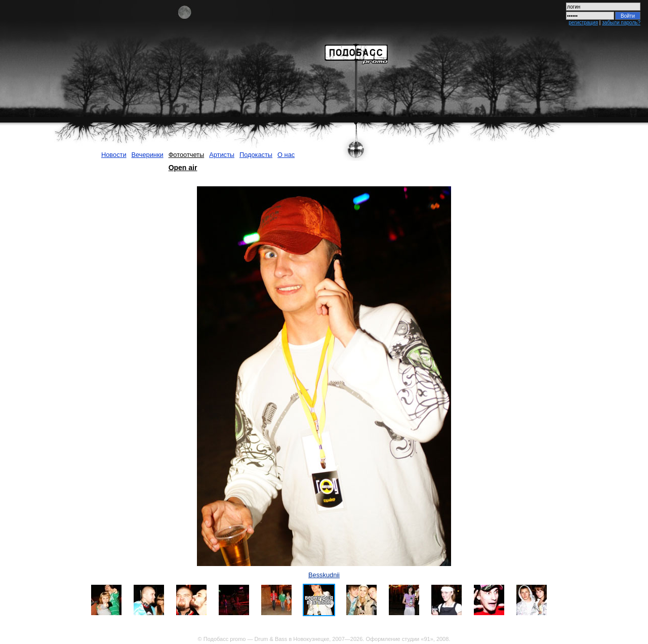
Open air (183, 168)
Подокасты (256, 155)
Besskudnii (324, 575)
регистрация (583, 23)
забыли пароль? (621, 23)
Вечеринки (148, 155)
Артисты (222, 155)
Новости (114, 155)
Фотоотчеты (187, 155)
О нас (286, 155)
